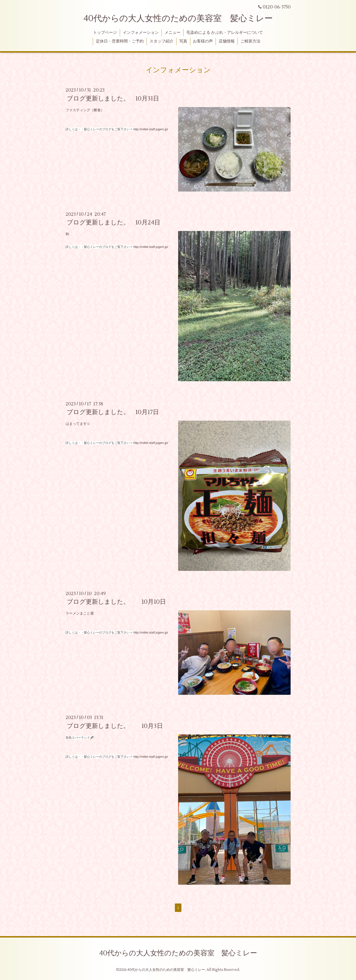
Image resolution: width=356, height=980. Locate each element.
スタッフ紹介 (161, 41)
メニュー (172, 33)
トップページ (105, 33)
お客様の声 (203, 41)
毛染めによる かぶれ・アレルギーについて (225, 33)
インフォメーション (141, 33)
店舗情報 (227, 41)
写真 (183, 41)
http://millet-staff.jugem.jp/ (151, 129)
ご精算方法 (250, 41)
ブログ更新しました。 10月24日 (114, 223)
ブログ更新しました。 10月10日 (116, 602)
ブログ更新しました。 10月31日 (113, 98)
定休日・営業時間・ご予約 (120, 41)
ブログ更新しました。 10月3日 (115, 726)
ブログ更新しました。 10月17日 (113, 412)
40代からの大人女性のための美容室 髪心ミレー (178, 19)
